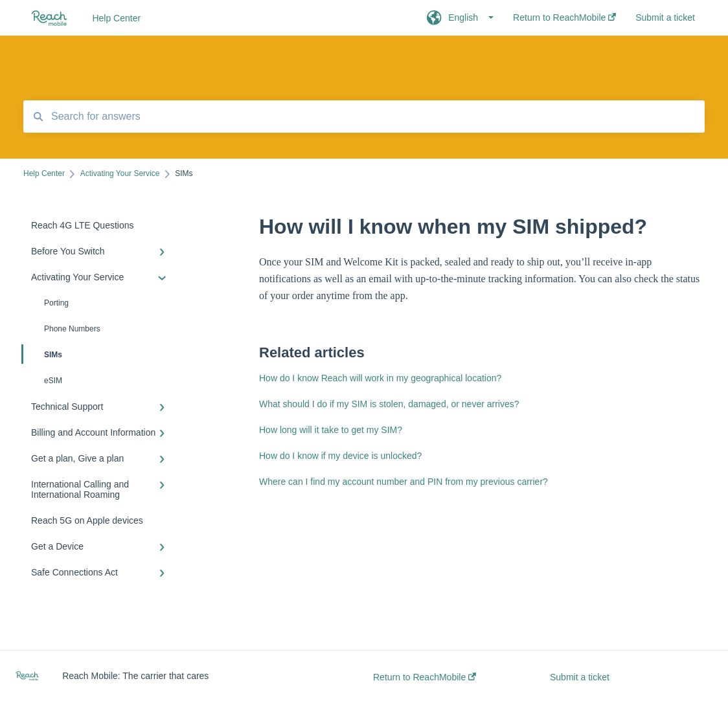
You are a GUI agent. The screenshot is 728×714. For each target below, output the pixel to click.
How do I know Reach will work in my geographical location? (380, 378)
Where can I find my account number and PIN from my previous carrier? (404, 482)
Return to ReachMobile (425, 677)
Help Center (116, 18)
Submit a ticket (580, 677)
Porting (56, 303)
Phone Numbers (72, 329)
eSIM (53, 381)
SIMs (43, 354)
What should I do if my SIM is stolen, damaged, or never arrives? (389, 404)
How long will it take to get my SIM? (331, 430)
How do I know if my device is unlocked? (340, 456)
